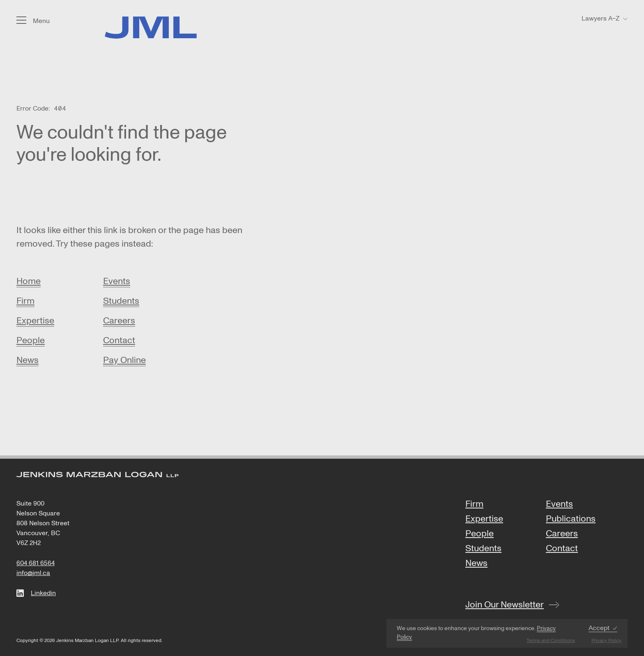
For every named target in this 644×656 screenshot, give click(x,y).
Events (117, 281)
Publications (571, 519)
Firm (25, 301)
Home (29, 281)
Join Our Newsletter (505, 605)
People (31, 340)
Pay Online (124, 360)
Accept (599, 628)
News (28, 360)
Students (121, 301)
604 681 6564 (36, 563)
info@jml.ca (33, 573)
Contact (119, 340)
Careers (119, 321)
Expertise (35, 321)
